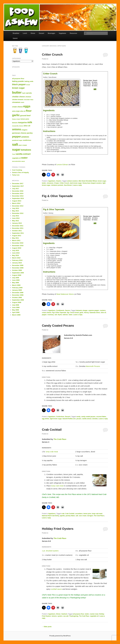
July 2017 (16, 189)
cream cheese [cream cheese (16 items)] (17, 107)
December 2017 (18, 183)
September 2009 (18, 273)
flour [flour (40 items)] (29, 111)
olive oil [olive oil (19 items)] (27, 126)
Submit (15, 38)
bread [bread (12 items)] (28, 85)
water (70, 315)
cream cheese (47, 313)
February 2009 (17, 288)
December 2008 (18, 293)
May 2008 (15, 310)
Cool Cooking (17, 170)
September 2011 (18, 233)
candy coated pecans (88, 417)
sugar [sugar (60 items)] (16, 150)
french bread (75, 313)
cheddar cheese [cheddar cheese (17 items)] (18, 97)
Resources (73, 33)
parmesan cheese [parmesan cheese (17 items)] (19, 133)
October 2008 (17, 297)
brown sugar (102, 181)
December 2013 (18, 206)
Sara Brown (68, 185)
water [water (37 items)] (24, 158)
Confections (60, 417)
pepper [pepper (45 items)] (17, 137)
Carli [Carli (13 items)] (24, 93)
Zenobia (95, 419)
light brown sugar (56, 419)
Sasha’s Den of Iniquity (20, 172)
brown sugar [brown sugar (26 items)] (18, 88)
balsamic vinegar (82, 310)
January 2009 (17, 290)
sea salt (66, 616)
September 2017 (18, 186)
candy (78, 417)
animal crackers (73, 181)
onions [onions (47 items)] (17, 129)
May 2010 (15, 255)
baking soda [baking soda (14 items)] (29, 81)
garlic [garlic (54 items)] (16, 115)
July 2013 (16, 208)
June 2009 (16, 280)
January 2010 (17, 263)
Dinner (33, 33)
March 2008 (16, 315)
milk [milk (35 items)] (30, 122)
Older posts (47, 627)
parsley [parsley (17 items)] (30, 133)
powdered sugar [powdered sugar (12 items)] (17, 140)
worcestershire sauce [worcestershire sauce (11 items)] (18, 161)
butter (44, 183)
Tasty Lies (16, 175)
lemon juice (87, 514)
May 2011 (15, 238)
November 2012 (18, 213)
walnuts (65, 315)
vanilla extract (87, 419)
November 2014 (18, 196)
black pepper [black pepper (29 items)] (19, 84)
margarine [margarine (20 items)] (22, 123)
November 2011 (18, 228)
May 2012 (15, 221)
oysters (60, 616)
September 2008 (18, 300)
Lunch (25, 33)
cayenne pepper (94, 310)
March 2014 (16, 203)
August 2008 (17, 302)
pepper (44, 315)
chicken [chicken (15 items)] (28, 97)
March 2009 (16, 285)
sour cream (83, 516)
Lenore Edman (62, 164)
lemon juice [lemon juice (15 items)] (25, 119)
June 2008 (16, 307)
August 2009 (17, 275)
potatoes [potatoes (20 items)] (25, 137)
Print (95, 89)
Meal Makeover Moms (65, 294)
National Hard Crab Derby (51, 516)
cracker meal (94, 614)
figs (68, 313)
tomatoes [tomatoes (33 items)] (26, 150)
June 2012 (16, 218)
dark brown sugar (76, 183)
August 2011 (17, 236)
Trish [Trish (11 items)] (14, 154)
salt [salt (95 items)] (15, 144)
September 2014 (18, 198)
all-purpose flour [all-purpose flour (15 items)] (18, 79)
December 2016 (18, 191)
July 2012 (16, 216)
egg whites (46, 419)
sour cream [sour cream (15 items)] (23, 145)
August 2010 (17, 248)
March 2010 (16, 258)
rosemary (51, 315)
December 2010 (18, 243)
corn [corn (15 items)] (22, 102)
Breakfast (16, 33)
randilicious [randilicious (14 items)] (27, 140)
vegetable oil (94, 616)
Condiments (60, 310)
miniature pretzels (57, 185)
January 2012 (17, 223)
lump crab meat (52, 452)
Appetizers (52, 181)
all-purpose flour (79, 614)
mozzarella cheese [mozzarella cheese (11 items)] (18, 126)
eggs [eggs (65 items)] (27, 106)
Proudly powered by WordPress (60, 636)
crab (63, 514)
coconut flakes (101, 417)
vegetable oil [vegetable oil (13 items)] (16, 158)
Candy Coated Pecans (58, 326)
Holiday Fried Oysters (58, 529)
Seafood (64, 614)
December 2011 (18, 226)
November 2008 (18, 295)
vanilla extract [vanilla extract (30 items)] (23, 154)
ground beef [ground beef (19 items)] (25, 115)
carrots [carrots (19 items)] (29, 93)
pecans (79, 419)
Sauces (67, 310)
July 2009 (16, 278)
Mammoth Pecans (93, 366)
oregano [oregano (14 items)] (24, 130)
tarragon (90, 516)
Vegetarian (62, 33)
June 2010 (16, 253)
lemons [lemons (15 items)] (15, 123)
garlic (81, 313)
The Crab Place (60, 439)
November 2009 (18, 268)
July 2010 (16, 250)
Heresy (86, 313)
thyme (60, 315)
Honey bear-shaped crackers (92, 183)
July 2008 (16, 305)
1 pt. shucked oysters (50, 551)
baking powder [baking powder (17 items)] (18, 81)
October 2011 (17, 231)
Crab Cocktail (52, 430)
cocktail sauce (56, 589)
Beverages (51, 33)
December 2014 (18, 193)
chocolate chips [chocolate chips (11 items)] (29, 100)
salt (56, 315)
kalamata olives (95, 313)
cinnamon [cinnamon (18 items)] (16, 102)
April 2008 (16, 312)
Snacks (59, 181)
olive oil (103, 313)
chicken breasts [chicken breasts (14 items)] (18, 100)
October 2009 (17, 270)
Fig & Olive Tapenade (57, 196)
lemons (54, 616)
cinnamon (50, 183)
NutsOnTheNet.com (69, 419)
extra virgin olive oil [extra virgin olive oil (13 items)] (19, 111)
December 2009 (18, 265)
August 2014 (17, 201)
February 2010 (17, 260)
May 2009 (15, 283)
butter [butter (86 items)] (17, 92)
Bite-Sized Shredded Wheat (88, 181)
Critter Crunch (52, 55)
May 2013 (15, 211)
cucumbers (79, 514)
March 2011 (16, 240)
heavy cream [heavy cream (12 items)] (16, 119)
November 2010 (18, 246)
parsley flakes (70, 516)
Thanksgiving (74, 616)
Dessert (42, 33)
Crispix (57, 183)
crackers (103, 310)
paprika (62, 516)
